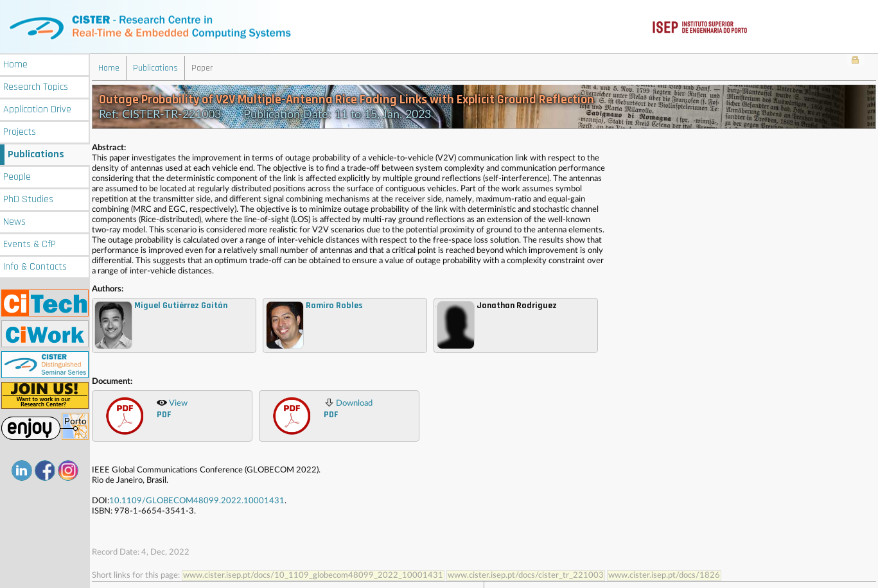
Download (348, 408)
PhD (28, 197)
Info (35, 265)
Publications (36, 152)
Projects (20, 130)
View (172, 408)
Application (37, 108)
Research (36, 85)
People (17, 175)
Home (15, 63)
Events (30, 242)
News (14, 220)
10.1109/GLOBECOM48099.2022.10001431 (197, 500)
